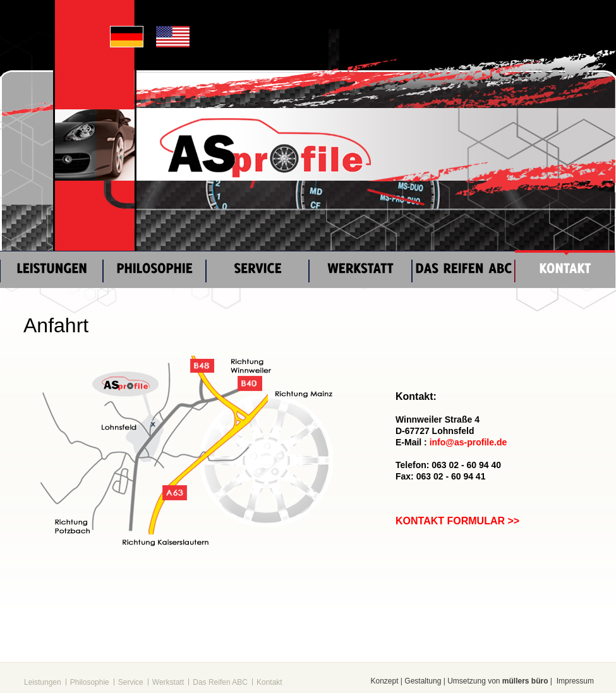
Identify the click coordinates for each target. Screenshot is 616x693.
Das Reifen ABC (220, 682)
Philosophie (90, 682)
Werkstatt (168, 682)
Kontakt (269, 682)
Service (131, 682)
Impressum (575, 681)
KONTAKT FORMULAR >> (457, 521)
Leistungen (43, 682)
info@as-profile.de (468, 442)
